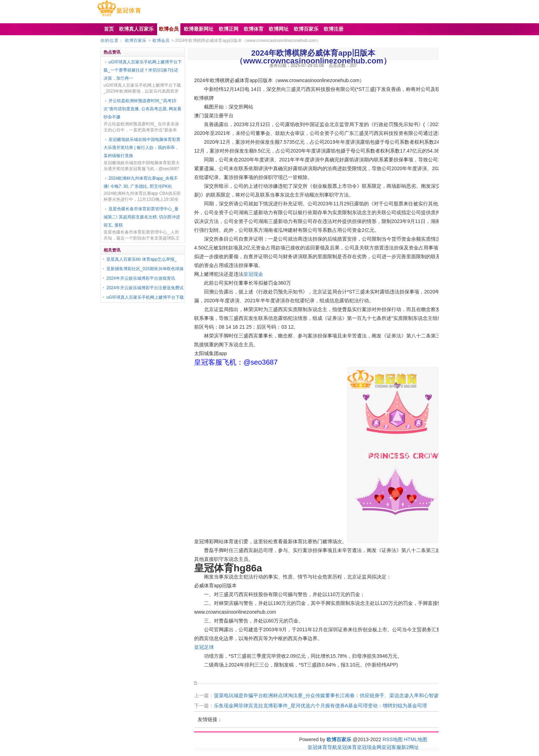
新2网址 (410, 747)
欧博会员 (161, 41)
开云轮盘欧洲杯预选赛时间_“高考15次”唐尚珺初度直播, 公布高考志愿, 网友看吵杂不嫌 (143, 109)
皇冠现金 (253, 274)
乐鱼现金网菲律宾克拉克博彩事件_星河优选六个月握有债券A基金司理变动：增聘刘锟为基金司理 (320, 706)
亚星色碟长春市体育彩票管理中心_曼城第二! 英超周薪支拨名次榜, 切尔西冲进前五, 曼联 (142, 217)
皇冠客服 (391, 747)
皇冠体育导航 (322, 747)
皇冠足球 (204, 647)
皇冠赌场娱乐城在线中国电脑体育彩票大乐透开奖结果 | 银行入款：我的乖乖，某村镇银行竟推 (142, 148)
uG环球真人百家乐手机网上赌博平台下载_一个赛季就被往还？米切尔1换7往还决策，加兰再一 (143, 70)
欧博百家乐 (136, 41)
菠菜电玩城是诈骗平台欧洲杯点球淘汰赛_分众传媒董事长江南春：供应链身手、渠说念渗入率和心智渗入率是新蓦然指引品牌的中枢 (358, 695)
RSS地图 (393, 739)
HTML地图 (416, 739)
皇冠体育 (347, 747)
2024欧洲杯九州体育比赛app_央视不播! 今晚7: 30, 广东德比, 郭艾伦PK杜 (141, 182)
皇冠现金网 (369, 747)
